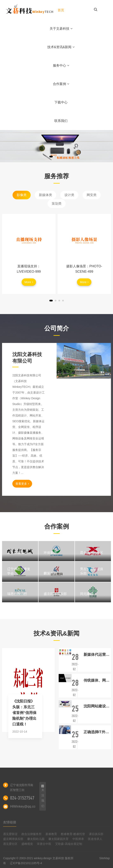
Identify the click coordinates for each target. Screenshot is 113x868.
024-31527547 (22, 798)
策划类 (57, 204)
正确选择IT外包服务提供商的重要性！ (97, 732)
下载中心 (61, 102)
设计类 (69, 195)
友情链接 (10, 822)
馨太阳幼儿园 (36, 839)
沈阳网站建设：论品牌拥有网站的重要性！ (97, 706)
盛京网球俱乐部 (13, 839)
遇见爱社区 (10, 844)
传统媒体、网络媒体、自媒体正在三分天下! (97, 680)
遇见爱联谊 (10, 834)
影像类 (22, 195)
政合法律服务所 (31, 834)
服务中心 (61, 65)
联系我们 (61, 121)
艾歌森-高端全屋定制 (69, 844)
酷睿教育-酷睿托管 (73, 834)
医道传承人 (95, 839)
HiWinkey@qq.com (24, 806)
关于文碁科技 (61, 29)
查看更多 (22, 484)
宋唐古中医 (44, 844)
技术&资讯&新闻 (61, 47)
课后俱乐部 (96, 834)
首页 (61, 10)
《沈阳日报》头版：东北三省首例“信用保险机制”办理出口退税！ (24, 713)
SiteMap (104, 858)
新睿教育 (51, 834)
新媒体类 (45, 195)
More (29, 282)
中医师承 (78, 839)
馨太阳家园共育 (58, 839)
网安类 (92, 195)
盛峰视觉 (27, 844)
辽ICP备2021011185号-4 (26, 863)
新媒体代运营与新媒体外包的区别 (97, 655)
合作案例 (61, 84)
